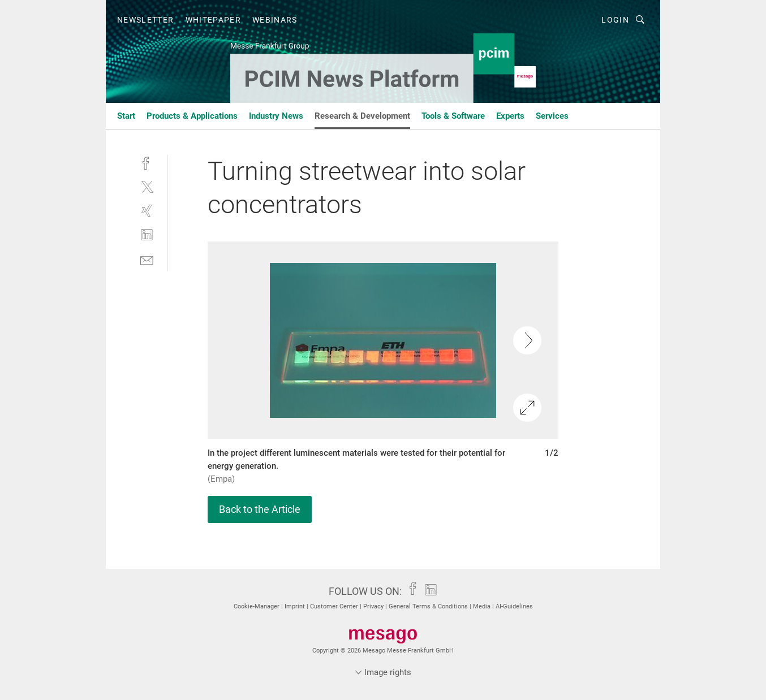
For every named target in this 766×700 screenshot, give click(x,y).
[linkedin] (147, 235)
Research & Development (362, 116)
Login (615, 20)
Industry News (276, 116)
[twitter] (147, 186)
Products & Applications (192, 116)
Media (483, 606)
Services (552, 116)
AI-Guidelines (514, 606)
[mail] (147, 259)
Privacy (374, 606)
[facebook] (147, 162)
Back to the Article (260, 509)
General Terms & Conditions (429, 606)
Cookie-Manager (257, 606)
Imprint (296, 606)
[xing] (147, 211)
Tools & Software (453, 116)
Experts (510, 116)
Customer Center (335, 606)
